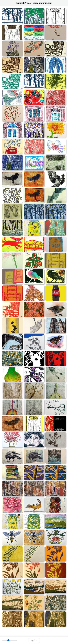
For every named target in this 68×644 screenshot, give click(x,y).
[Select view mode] (34, 640)
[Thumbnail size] (10, 640)
